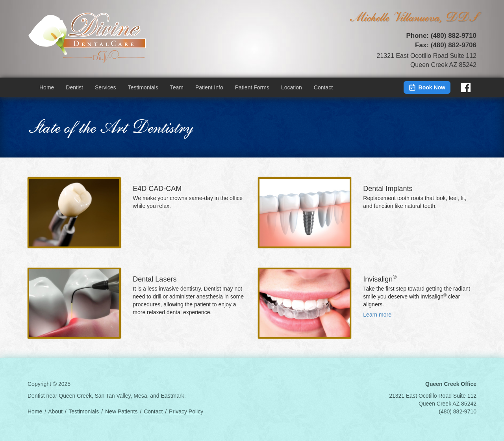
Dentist (74, 87)
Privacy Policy (186, 411)
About (55, 411)
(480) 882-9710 (454, 36)
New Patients (121, 411)
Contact (323, 87)
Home (47, 87)
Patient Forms (252, 87)
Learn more (377, 315)
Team (177, 87)
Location (292, 87)
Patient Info (209, 87)
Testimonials (143, 87)
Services (106, 87)
